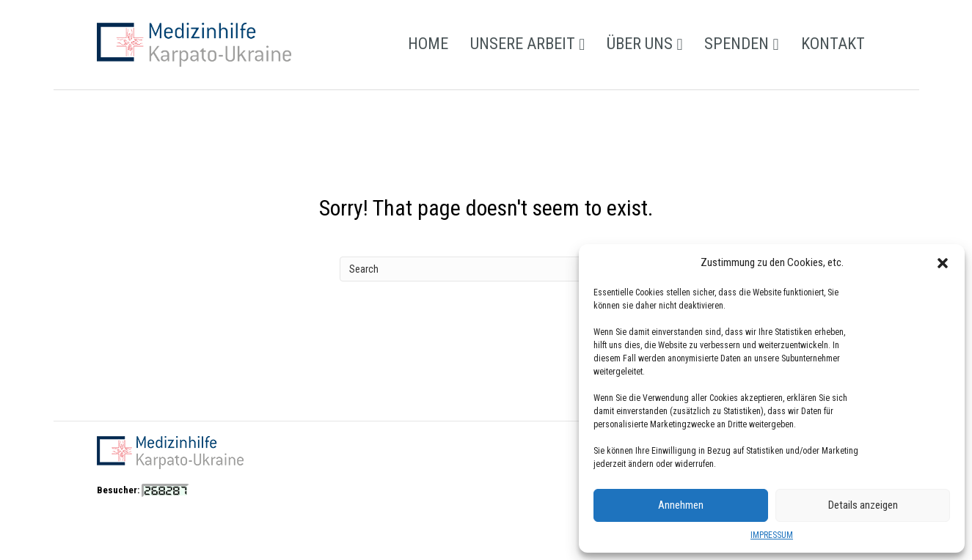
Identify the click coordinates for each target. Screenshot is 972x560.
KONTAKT (833, 44)
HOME (428, 44)
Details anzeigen (863, 505)
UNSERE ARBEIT (523, 44)
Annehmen (681, 505)
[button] (943, 263)
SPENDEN (737, 44)
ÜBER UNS (640, 44)
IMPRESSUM (772, 535)
